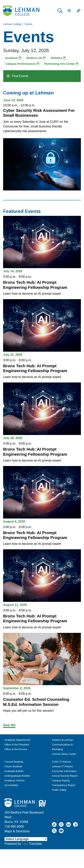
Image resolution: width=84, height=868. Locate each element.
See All (9, 725)
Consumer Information (64, 771)
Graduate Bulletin (14, 771)
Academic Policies (15, 780)
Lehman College (12, 24)
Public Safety (59, 790)
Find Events (18, 76)
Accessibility (11, 785)
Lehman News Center (64, 754)
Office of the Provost (16, 749)
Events (28, 24)
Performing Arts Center (61, 64)
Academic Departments (17, 740)
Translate (32, 844)
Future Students (13, 766)
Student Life (36, 58)
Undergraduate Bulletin (17, 776)
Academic (13, 58)
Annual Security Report (65, 776)
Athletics (58, 58)
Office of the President (17, 745)
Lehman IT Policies (63, 766)
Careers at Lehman (63, 740)
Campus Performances (22, 64)
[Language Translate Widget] (26, 839)
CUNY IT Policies (61, 762)
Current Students (14, 762)
